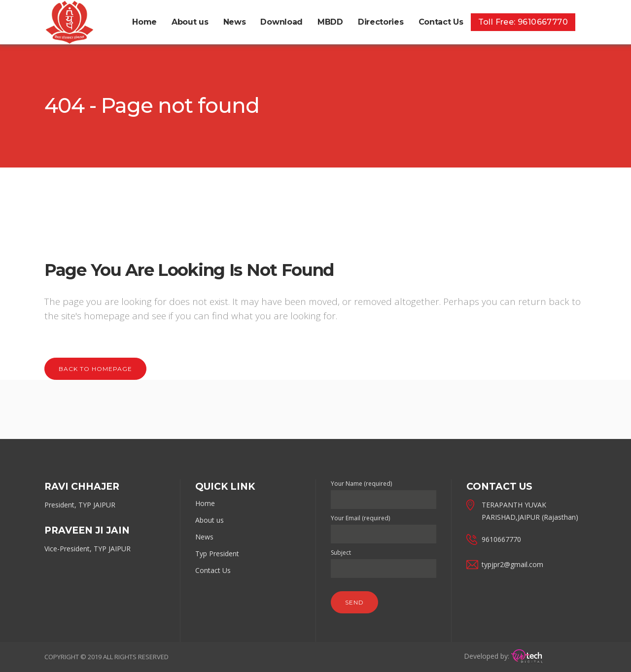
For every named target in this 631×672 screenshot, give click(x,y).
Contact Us (213, 570)
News (204, 537)
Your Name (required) (384, 492)
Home (205, 503)
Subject (384, 561)
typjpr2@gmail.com (512, 564)
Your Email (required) (384, 526)
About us (210, 520)
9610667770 (501, 539)
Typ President (217, 554)
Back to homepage (95, 369)
